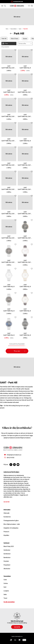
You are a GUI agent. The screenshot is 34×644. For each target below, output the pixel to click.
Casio (5, 580)
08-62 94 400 (10, 458)
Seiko (5, 594)
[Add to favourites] (15, 50)
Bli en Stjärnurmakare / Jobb (12, 524)
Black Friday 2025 (9, 546)
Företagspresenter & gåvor (11, 521)
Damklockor (7, 554)
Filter (5, 44)
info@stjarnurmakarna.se (14, 455)
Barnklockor (7, 558)
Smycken (6, 561)
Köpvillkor (6, 535)
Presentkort (7, 565)
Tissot (5, 598)
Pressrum (6, 532)
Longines (6, 591)
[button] (25, 44)
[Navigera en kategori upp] (11, 33)
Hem (7, 29)
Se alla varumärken (9, 602)
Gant (20, 29)
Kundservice (7, 517)
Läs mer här (7, 502)
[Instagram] (14, 465)
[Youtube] (18, 465)
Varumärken (14, 29)
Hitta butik (6, 513)
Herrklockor (7, 550)
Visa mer (20, 351)
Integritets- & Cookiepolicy (11, 528)
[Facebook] (11, 465)
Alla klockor (7, 569)
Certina (6, 583)
